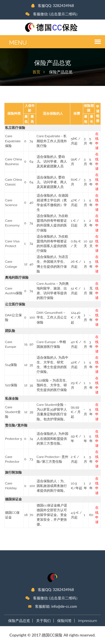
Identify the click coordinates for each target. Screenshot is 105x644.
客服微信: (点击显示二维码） (52, 14)
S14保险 (11, 365)
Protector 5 (14, 439)
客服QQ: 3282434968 (53, 6)
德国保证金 (13, 499)
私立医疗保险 (15, 128)
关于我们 (43, 621)
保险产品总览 (19, 621)
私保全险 (12, 399)
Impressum (88, 621)
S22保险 (11, 385)
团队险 (10, 331)
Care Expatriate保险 (13, 141)
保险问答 (64, 621)
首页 (36, 72)
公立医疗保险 (15, 304)
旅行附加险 (13, 472)
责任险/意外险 (16, 425)
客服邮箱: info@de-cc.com (52, 606)
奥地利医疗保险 (17, 278)
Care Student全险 (13, 412)
